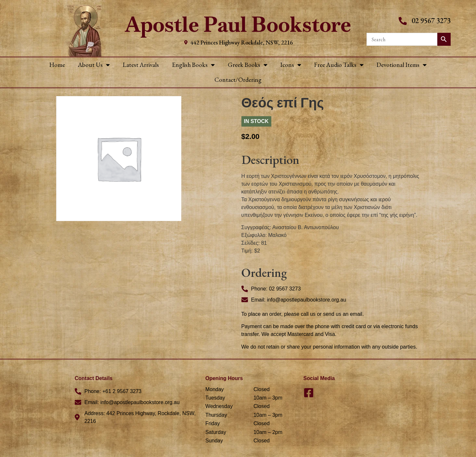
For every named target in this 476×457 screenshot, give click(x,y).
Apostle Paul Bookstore (238, 25)
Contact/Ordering (238, 80)
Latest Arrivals (141, 65)
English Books (193, 65)
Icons (291, 65)
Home (57, 65)
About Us (94, 65)
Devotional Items (402, 65)
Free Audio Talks (339, 65)
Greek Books (248, 65)
